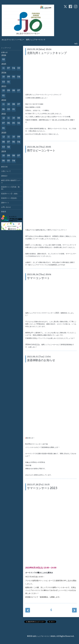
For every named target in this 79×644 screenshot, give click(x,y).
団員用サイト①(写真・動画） (10, 188)
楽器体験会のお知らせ (41, 361)
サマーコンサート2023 (42, 488)
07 (9, 68)
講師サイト (5, 203)
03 (19, 68)
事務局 (4, 212)
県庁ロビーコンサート (41, 151)
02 (4, 60)
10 (3, 77)
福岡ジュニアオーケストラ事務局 (44, 636)
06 (14, 77)
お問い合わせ (6, 207)
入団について (6, 171)
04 (14, 68)
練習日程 (4, 167)
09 (9, 77)
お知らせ (4, 53)
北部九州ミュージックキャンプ (47, 53)
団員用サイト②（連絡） (10, 194)
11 (3, 68)
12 (4, 118)
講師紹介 (4, 176)
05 (14, 123)
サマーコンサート (38, 278)
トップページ (6, 48)
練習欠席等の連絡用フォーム (11, 182)
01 (9, 82)
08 (14, 91)
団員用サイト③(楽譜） (10, 198)
